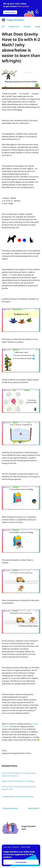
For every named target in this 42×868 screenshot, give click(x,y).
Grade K (27, 27)
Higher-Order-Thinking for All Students (18, 781)
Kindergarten (9, 797)
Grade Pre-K (14, 27)
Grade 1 (39, 27)
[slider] (21, 8)
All (3, 27)
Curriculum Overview (24, 797)
